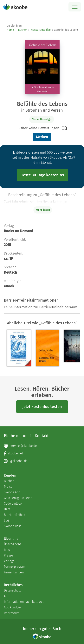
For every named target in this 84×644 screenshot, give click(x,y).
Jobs (7, 550)
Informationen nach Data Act (24, 602)
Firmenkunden (14, 572)
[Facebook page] (42, 453)
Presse (8, 555)
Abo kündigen (13, 607)
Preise (8, 487)
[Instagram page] (42, 461)
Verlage (9, 561)
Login (8, 520)
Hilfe (7, 509)
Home (10, 30)
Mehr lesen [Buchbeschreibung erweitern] (43, 210)
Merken (42, 137)
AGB (7, 596)
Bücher (22, 30)
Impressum (12, 613)
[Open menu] (75, 7)
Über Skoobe (13, 544)
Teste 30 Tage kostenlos (43, 175)
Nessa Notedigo (41, 30)
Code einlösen (14, 504)
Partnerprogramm (16, 567)
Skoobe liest (12, 526)
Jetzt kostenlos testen (42, 407)
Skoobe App (12, 492)
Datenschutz (12, 590)
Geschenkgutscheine (18, 498)
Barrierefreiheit (15, 515)
